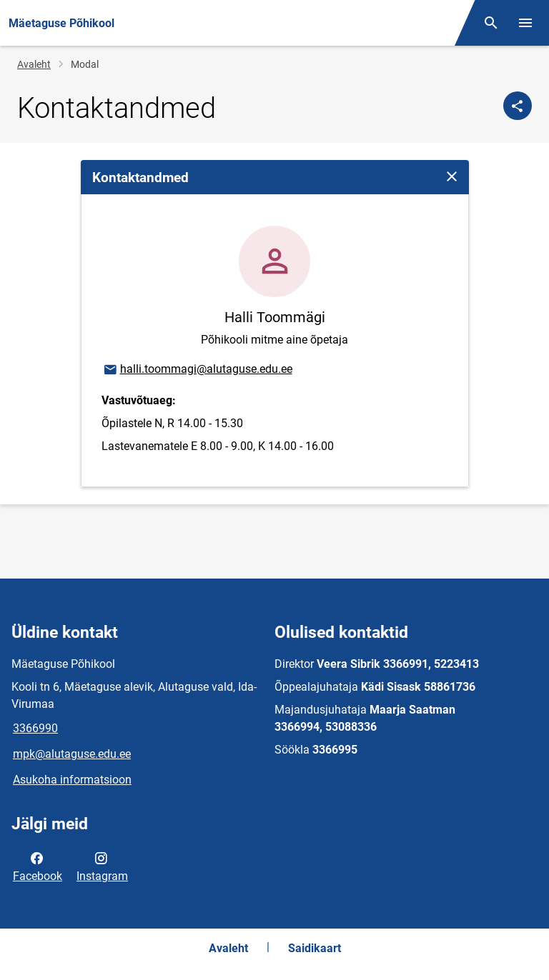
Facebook (38, 866)
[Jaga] (518, 106)
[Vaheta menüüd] (525, 23)
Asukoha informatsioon (72, 780)
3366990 (35, 728)
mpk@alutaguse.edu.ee (72, 754)
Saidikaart (315, 948)
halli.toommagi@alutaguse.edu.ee (197, 370)
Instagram (102, 866)
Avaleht (34, 64)
